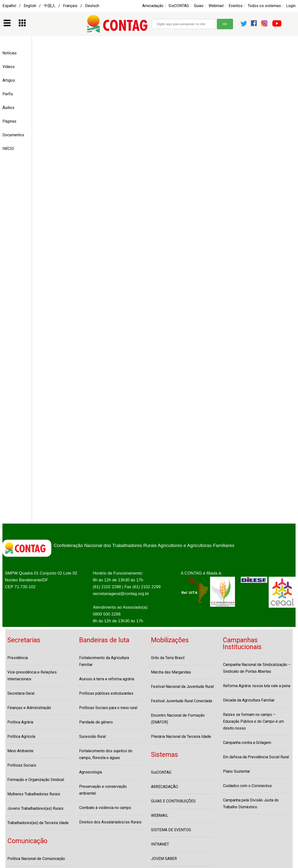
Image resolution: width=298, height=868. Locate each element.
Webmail (216, 6)
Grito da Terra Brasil (168, 658)
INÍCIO (8, 149)
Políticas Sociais (22, 765)
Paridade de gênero (96, 722)
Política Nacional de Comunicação (36, 859)
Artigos (9, 80)
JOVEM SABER (164, 859)
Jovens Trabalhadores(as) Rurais (35, 808)
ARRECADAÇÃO (165, 787)
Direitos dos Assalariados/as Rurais (110, 822)
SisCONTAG (179, 6)
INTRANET (160, 844)
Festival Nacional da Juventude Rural (182, 687)
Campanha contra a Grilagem (247, 743)
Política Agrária (20, 722)
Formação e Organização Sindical (36, 780)
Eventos (236, 6)
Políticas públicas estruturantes (106, 693)
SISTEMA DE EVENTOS (171, 830)
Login (291, 6)
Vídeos (9, 67)
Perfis (8, 94)
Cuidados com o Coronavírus (247, 786)
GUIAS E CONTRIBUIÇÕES (173, 801)
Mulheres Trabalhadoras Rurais (34, 794)
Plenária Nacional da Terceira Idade (181, 736)
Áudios (8, 108)
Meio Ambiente (20, 751)
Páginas (9, 121)
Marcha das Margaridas (171, 672)
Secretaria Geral (21, 693)
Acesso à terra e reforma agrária (107, 679)
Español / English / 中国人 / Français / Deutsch (51, 6)
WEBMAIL (160, 815)
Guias (199, 6)
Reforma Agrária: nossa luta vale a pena (257, 686)
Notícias (10, 53)
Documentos (13, 135)
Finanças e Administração (29, 708)
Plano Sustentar (237, 771)
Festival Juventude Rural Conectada (181, 701)
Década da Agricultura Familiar (249, 700)
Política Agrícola (21, 736)
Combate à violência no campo (105, 808)
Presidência (18, 658)
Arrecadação (153, 6)
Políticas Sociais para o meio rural (108, 708)
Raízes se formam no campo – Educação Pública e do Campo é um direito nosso (253, 721)
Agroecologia (90, 772)
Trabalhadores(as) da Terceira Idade (38, 823)
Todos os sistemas (264, 6)
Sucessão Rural (92, 736)
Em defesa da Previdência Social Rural (256, 757)
